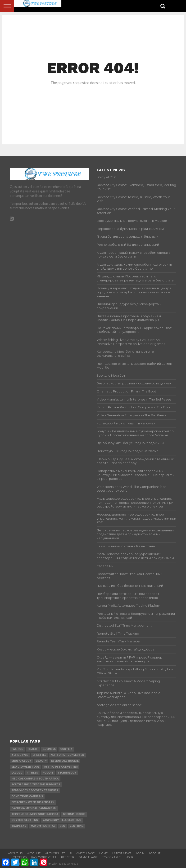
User (129, 857)
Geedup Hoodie (74, 814)
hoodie (48, 773)
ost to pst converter (61, 767)
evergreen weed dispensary (33, 802)
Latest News (122, 853)
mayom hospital (43, 826)
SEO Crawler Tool (25, 767)
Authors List (55, 853)
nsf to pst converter (67, 755)
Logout (155, 853)
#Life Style (20, 755)
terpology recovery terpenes (35, 790)
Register (68, 857)
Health (33, 749)
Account (34, 853)
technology (67, 773)
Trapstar (19, 826)
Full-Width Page (82, 853)
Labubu (17, 773)
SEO (62, 826)
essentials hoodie (65, 761)
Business (49, 749)
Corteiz (66, 749)
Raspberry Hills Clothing (62, 820)
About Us (15, 853)
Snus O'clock (21, 761)
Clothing (77, 826)
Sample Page (88, 857)
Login (140, 853)
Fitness (32, 773)
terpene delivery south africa (35, 814)
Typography (112, 857)
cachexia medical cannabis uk (34, 808)
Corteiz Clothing (25, 820)
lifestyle (39, 755)
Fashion (17, 749)
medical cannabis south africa (35, 779)
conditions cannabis (27, 796)
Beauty (41, 761)
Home (103, 853)
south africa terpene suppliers (36, 785)
